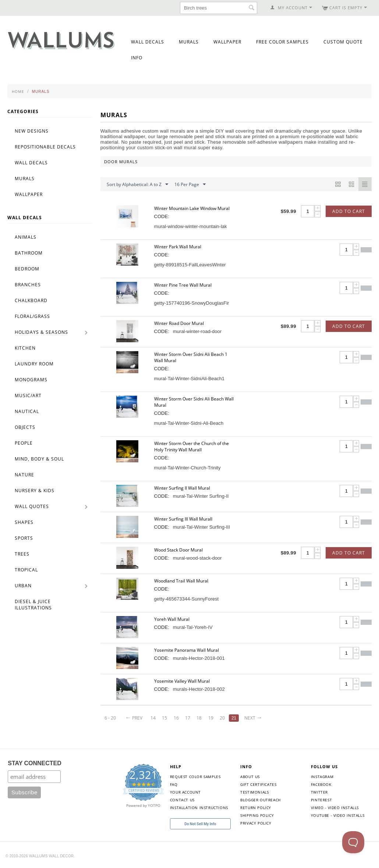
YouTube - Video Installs (338, 815)
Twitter (319, 792)
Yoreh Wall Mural (172, 619)
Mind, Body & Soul (39, 459)
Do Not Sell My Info (200, 824)
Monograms (31, 380)
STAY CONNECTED (35, 763)
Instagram (322, 777)
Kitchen (25, 348)
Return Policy (256, 808)
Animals (26, 237)
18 (200, 718)
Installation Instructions (199, 808)
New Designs (32, 131)
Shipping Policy (257, 815)
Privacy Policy (256, 823)
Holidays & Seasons (41, 332)
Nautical (27, 411)
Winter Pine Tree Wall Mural (183, 285)
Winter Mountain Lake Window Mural (192, 208)
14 (153, 718)
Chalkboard (31, 300)
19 (211, 718)
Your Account (185, 792)
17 (188, 718)
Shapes (24, 522)
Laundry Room (34, 364)
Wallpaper (227, 42)
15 (165, 718)
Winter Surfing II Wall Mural (182, 488)
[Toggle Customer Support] (353, 842)
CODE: (162, 216)
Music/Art (28, 395)
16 (176, 718)
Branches (28, 285)
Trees (22, 554)
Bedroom (27, 269)
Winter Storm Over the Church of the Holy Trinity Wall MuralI (192, 447)
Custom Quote (343, 42)
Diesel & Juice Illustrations (33, 605)
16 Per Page (190, 185)
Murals (189, 42)
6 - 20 (110, 718)
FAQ (174, 784)
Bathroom (29, 253)
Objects (25, 427)
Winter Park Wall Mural (178, 247)
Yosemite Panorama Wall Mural (187, 650)
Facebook (321, 784)
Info (137, 58)
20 (223, 718)
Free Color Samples (282, 42)
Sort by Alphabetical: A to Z (137, 185)
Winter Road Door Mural (179, 323)
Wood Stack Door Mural (178, 550)
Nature (24, 475)
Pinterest (321, 800)
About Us (250, 777)
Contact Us (182, 800)
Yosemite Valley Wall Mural (182, 681)
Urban (23, 586)
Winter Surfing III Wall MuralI (183, 519)
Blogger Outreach (261, 800)
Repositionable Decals (45, 147)
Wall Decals (148, 42)
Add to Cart (349, 211)
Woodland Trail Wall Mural (181, 581)
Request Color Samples (195, 777)
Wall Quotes (32, 506)
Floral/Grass (32, 316)
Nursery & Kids (35, 491)
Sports (24, 538)
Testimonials (254, 792)
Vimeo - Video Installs (335, 808)
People (24, 443)
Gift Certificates (258, 784)
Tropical (26, 570)
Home (18, 91)
